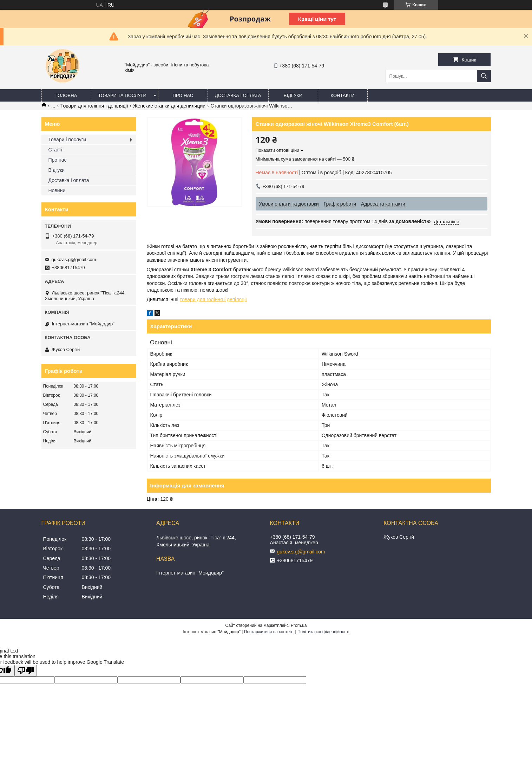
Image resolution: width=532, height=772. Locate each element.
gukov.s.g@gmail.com (74, 260)
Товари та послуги (122, 95)
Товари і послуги (67, 140)
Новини (57, 190)
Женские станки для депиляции (169, 106)
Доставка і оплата (238, 95)
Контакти (343, 95)
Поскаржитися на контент (269, 632)
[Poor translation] (26, 671)
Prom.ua (299, 625)
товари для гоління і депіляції (213, 299)
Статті (55, 150)
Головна (66, 95)
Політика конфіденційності (323, 632)
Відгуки (293, 95)
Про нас (183, 95)
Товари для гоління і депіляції (94, 106)
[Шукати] (484, 76)
